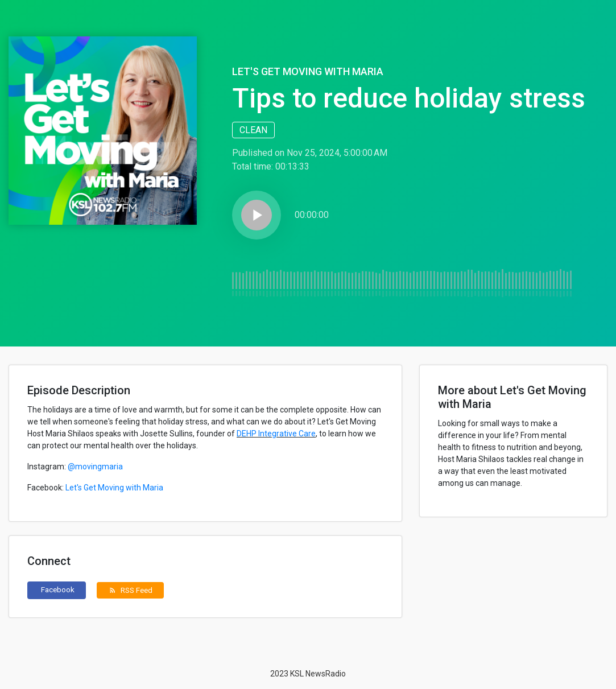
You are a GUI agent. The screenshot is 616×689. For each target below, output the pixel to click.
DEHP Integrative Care (276, 434)
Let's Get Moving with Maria (308, 71)
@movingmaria (95, 467)
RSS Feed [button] (131, 590)
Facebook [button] (58, 589)
